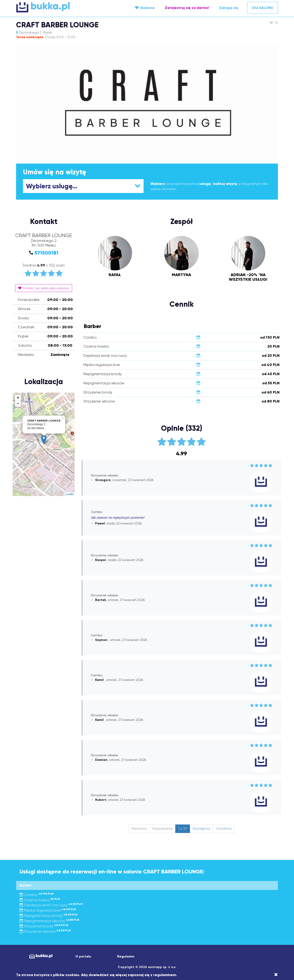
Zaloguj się (229, 8)
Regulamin (126, 956)
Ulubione (145, 8)
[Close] (276, 975)
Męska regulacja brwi (48, 910)
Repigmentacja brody (48, 916)
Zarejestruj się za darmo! (187, 8)
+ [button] (18, 398)
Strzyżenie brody (44, 926)
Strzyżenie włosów (45, 931)
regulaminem (165, 975)
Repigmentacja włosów (49, 921)
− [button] (18, 404)
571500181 (46, 253)
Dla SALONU (263, 8)
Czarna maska (40, 900)
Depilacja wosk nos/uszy (51, 905)
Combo (37, 895)
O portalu (83, 956)
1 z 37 (183, 828)
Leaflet (70, 494)
